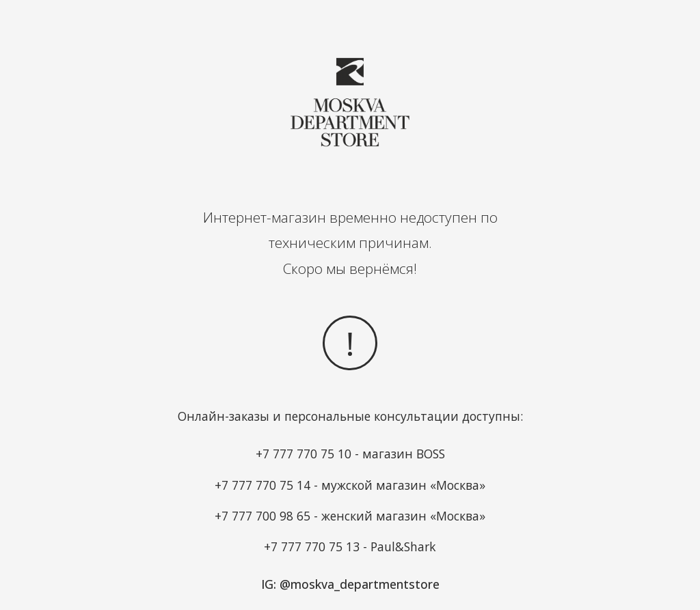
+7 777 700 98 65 (262, 516)
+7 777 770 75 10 (304, 454)
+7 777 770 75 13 (312, 546)
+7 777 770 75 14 (262, 485)
